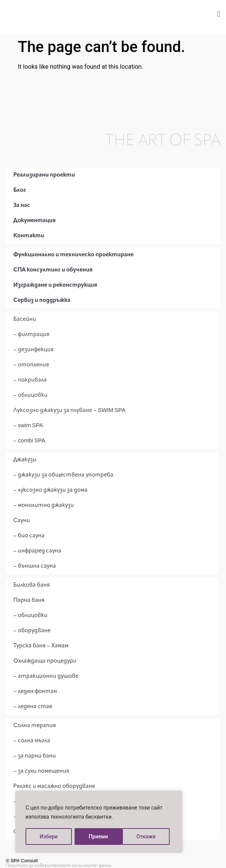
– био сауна (29, 536)
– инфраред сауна (37, 551)
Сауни (22, 521)
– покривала (30, 380)
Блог (20, 190)
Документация (34, 221)
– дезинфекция (33, 350)
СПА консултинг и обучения (53, 270)
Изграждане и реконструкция (55, 285)
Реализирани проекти (44, 175)
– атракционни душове (46, 676)
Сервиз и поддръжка (42, 301)
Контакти (29, 236)
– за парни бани (35, 756)
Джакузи (25, 460)
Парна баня (29, 600)
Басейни (25, 320)
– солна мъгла (32, 741)
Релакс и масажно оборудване (54, 787)
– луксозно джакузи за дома (50, 490)
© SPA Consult (22, 861)
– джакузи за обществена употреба (63, 475)
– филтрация (31, 335)
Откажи (98, 836)
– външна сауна (35, 566)
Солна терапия (35, 726)
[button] (219, 14)
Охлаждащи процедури (45, 661)
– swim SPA (28, 426)
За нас (22, 206)
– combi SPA (29, 441)
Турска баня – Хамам (41, 646)
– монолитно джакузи (44, 506)
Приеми (149, 836)
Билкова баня (32, 585)
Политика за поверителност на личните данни (59, 866)
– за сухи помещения (41, 771)
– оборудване (32, 631)
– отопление (31, 365)
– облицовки (30, 395)
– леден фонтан (35, 692)
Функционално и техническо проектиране (73, 255)
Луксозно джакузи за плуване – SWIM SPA (69, 411)
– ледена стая (33, 707)
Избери (48, 836)
